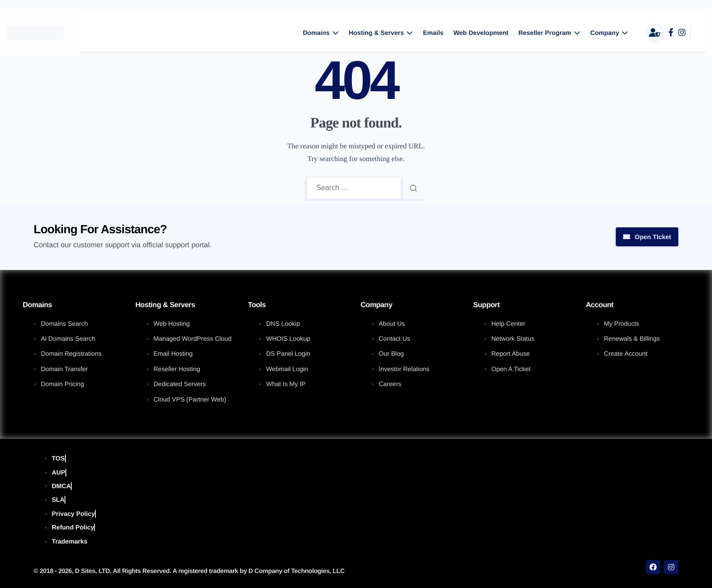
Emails (433, 33)
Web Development (481, 33)
